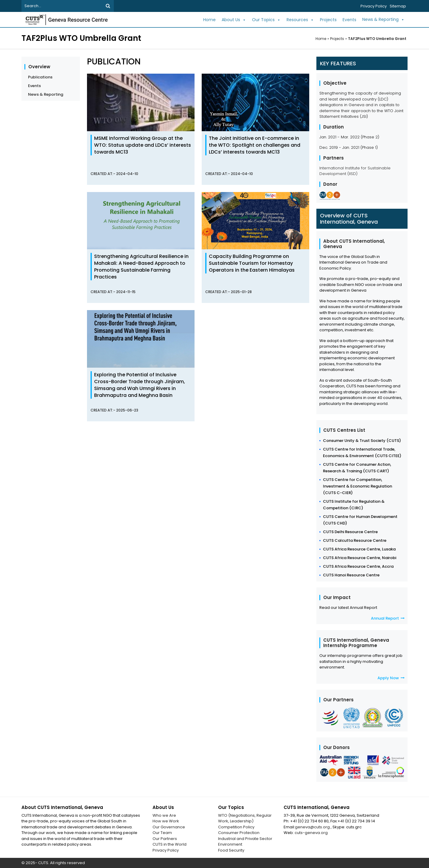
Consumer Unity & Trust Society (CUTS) (362, 441)
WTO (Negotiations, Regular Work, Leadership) (245, 818)
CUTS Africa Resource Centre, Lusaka (359, 549)
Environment (230, 844)
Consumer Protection (239, 833)
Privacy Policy (374, 6)
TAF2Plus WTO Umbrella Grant (377, 39)
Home (209, 20)
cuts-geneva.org (311, 833)
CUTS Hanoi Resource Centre (351, 575)
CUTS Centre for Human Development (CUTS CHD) (360, 520)
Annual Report (388, 618)
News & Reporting (383, 20)
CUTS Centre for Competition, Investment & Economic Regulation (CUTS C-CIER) (357, 486)
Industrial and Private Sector (245, 839)
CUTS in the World (170, 844)
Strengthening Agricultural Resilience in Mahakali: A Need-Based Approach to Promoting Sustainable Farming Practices (141, 267)
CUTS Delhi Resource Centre (350, 532)
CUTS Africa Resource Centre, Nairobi (360, 558)
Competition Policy (236, 827)
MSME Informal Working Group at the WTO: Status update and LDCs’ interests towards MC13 (143, 145)
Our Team (162, 833)
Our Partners (165, 839)
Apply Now (391, 678)
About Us (234, 20)
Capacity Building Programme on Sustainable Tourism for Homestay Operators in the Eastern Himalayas (252, 263)
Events (349, 20)
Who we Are (164, 815)
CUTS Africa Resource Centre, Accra (358, 566)
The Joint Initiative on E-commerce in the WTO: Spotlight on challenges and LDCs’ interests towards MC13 (255, 145)
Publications (40, 77)
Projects (328, 20)
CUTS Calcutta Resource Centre (355, 540)
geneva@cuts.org (313, 827)
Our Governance (169, 827)
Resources (300, 20)
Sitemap (398, 6)
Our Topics (266, 20)
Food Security (231, 850)
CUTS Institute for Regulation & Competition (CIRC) (354, 505)
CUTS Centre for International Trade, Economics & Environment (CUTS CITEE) (362, 452)
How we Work (166, 821)
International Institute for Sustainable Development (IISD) (355, 171)
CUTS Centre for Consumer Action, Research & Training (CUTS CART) (357, 468)
